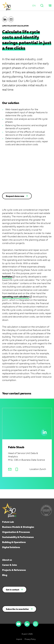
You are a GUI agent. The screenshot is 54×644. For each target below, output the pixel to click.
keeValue (7, 277)
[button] (34, 6)
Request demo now (15, 196)
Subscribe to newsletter (17, 609)
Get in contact (13, 590)
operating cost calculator (16, 297)
